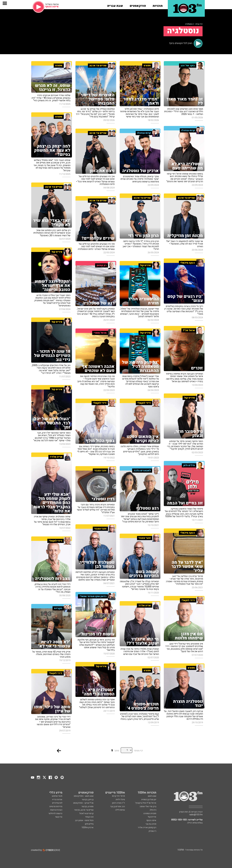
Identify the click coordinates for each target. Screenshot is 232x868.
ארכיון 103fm (88, 828)
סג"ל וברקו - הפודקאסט (83, 803)
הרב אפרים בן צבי (118, 806)
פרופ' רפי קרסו (118, 796)
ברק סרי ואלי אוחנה (148, 806)
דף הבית (199, 24)
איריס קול (152, 817)
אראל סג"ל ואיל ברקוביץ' (146, 803)
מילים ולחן (89, 824)
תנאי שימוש (57, 796)
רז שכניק (152, 831)
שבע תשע (152, 796)
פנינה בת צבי (151, 824)
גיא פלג (153, 810)
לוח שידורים (57, 803)
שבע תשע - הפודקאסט (84, 796)
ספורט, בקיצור (87, 806)
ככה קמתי (89, 817)
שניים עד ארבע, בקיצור (84, 810)
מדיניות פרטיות (56, 806)
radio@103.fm (196, 815)
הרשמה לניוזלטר (55, 813)
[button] (158, 5)
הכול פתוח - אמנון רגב (84, 820)
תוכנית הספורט (150, 813)
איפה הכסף (151, 820)
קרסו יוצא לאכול (86, 813)
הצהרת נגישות (56, 810)
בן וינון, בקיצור (88, 800)
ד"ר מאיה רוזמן (118, 803)
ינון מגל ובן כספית (149, 800)
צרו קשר (59, 817)
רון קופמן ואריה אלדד (147, 828)
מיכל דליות (120, 800)
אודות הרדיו (57, 800)
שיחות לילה (120, 810)
